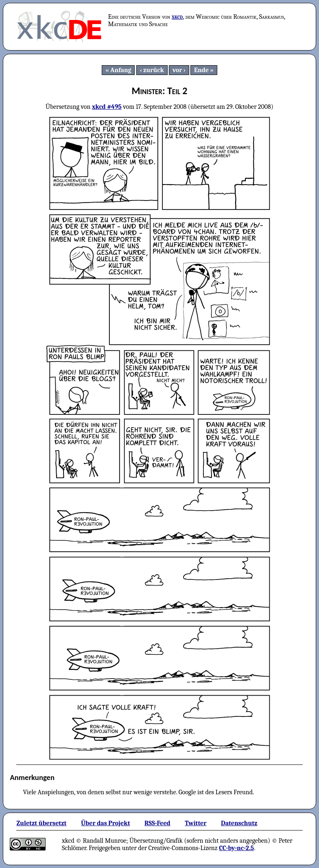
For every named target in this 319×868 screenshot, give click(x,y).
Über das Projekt (106, 823)
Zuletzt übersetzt (41, 823)
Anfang (121, 70)
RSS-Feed (157, 823)
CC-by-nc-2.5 (236, 848)
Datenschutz (239, 823)
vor (177, 70)
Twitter (196, 823)
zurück (154, 70)
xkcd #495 (107, 107)
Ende (201, 70)
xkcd (177, 17)
